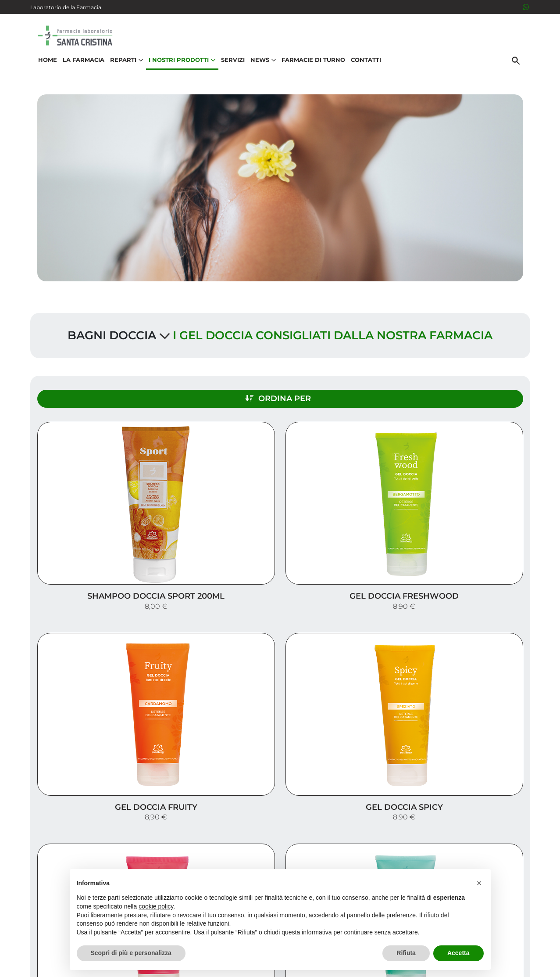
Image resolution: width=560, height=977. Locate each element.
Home (42, 73)
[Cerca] (521, 73)
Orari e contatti (491, 841)
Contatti (361, 73)
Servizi (228, 73)
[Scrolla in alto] (540, 933)
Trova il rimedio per (482, 827)
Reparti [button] (121, 73)
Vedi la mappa (241, 836)
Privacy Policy (500, 957)
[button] (479, 883)
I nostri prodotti (489, 813)
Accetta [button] (458, 953)
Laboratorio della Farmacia (66, 7)
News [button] (258, 73)
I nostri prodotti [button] (177, 73)
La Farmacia (78, 73)
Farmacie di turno (308, 73)
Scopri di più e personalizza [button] (131, 953)
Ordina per (454, 390)
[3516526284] (526, 7)
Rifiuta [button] (406, 953)
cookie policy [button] (156, 906)
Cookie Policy (505, 966)
